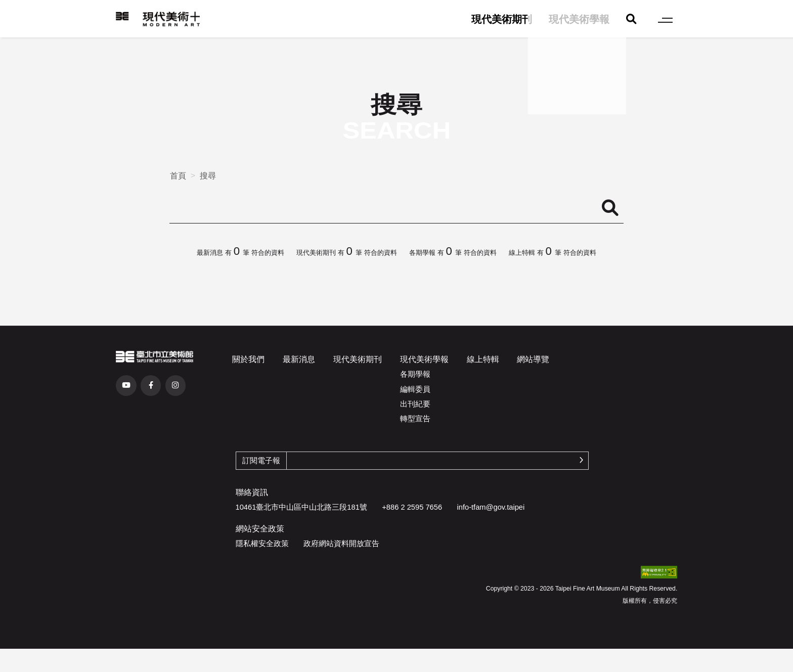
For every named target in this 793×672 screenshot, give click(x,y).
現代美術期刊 (502, 19)
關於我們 (248, 359)
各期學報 (415, 374)
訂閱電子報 (261, 461)
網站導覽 (533, 359)
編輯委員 (415, 389)
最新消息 (299, 359)
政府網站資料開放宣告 (341, 544)
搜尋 (208, 176)
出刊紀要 (415, 404)
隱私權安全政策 (262, 544)
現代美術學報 (579, 19)
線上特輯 (483, 359)
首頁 (178, 176)
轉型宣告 (415, 419)
